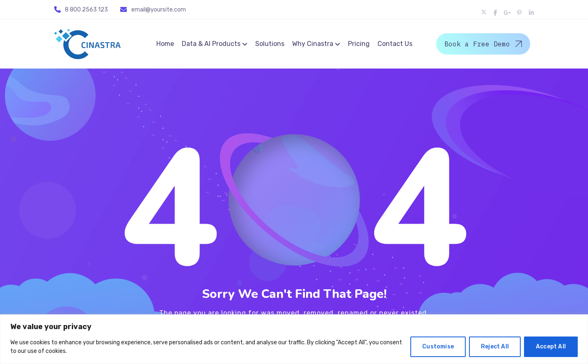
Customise (438, 347)
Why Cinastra (313, 44)
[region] (294, 339)
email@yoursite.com (159, 10)
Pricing (359, 44)
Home (165, 44)
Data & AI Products (211, 44)
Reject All (495, 347)
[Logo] (87, 44)
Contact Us (395, 44)
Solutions (270, 44)
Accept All (551, 347)
